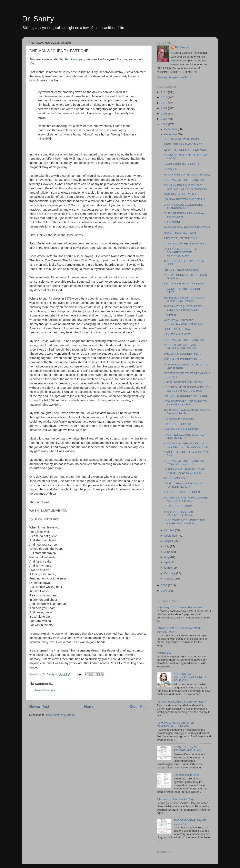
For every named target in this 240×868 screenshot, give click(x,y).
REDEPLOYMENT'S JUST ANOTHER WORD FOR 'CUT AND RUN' (187, 389)
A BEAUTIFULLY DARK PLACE (183, 144)
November (171, 134)
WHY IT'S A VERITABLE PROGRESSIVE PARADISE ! (183, 322)
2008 (164, 114)
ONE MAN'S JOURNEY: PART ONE (186, 396)
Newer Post (39, 706)
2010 (164, 103)
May (167, 557)
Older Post (138, 706)
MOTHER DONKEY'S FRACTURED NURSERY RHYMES (186, 499)
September (171, 536)
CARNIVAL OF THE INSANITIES (184, 180)
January (170, 579)
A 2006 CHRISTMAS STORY (182, 164)
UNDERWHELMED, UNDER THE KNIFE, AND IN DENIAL (184, 522)
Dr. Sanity (38, 19)
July (167, 546)
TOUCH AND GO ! (175, 478)
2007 (164, 119)
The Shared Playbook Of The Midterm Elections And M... (187, 412)
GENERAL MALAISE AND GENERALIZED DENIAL (180, 347)
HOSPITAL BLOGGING (178, 424)
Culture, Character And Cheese (183, 382)
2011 (164, 97)
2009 (164, 108)
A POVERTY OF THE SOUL (181, 238)
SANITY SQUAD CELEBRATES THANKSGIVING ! (183, 206)
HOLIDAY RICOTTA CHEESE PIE (184, 199)
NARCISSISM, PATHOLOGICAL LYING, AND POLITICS (192, 677)
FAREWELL (164, 653)
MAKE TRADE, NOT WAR (180, 233)
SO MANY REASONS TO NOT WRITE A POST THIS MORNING (185, 187)
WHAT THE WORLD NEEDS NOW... (186, 150)
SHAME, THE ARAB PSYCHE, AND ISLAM (187, 749)
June (168, 552)
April (167, 562)
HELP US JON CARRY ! (179, 506)
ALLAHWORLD (173, 222)
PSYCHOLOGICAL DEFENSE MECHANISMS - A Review (175, 724)
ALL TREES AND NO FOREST (183, 492)
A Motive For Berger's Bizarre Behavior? (181, 702)
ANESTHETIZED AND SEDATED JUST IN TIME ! (184, 436)
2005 (164, 585)
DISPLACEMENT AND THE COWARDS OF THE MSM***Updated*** (181, 252)
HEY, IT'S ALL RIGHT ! (178, 334)
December (171, 129)
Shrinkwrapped (74, 59)
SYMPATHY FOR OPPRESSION (184, 284)
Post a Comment (45, 690)
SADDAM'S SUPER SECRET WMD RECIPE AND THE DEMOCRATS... (187, 445)
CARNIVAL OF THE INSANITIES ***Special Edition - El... (184, 462)
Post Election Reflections (179, 419)
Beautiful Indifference (186, 775)
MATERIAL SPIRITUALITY (180, 194)
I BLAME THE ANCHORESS (181, 270)
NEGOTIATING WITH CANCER (183, 139)
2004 (164, 591)
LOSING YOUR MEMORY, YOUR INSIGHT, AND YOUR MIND (184, 471)
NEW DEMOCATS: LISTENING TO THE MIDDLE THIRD (185, 403)
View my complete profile (172, 77)
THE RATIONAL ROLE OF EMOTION (187, 227)
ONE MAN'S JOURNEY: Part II (183, 359)
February (170, 573)
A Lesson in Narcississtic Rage (176, 799)
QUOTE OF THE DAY (177, 329)
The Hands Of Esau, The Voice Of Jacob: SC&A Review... (184, 299)
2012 (164, 92)
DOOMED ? (171, 315)
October (170, 530)
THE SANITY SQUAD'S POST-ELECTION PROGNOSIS (183, 308)
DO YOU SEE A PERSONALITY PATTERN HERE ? (183, 485)
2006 (164, 124)
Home (89, 706)
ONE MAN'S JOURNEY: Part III (183, 354)
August (169, 541)
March (168, 568)
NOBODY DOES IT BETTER (181, 429)
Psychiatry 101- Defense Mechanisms (180, 607)
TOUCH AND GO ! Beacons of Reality (187, 175)
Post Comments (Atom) (60, 715)
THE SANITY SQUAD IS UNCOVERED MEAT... (179, 513)
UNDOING (170, 169)
